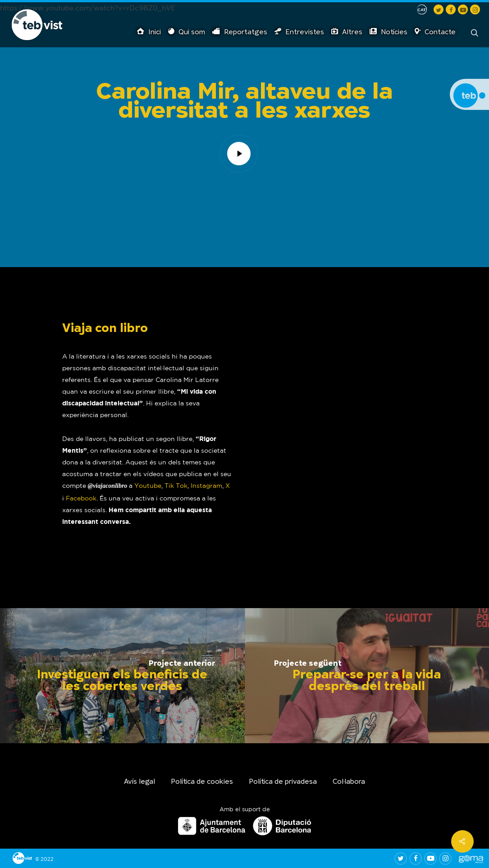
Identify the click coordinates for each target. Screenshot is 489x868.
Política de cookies (202, 782)
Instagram (206, 486)
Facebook (81, 498)
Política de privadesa (283, 782)
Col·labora (349, 782)
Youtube (148, 486)
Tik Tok (176, 486)
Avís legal (139, 782)
